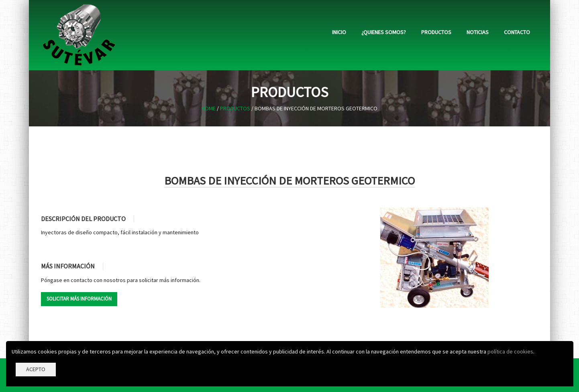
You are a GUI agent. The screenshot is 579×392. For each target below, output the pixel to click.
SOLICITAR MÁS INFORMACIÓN (79, 299)
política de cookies (510, 351)
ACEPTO (36, 369)
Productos (436, 32)
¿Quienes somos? (384, 32)
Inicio (339, 32)
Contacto (517, 32)
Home (209, 108)
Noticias (478, 32)
